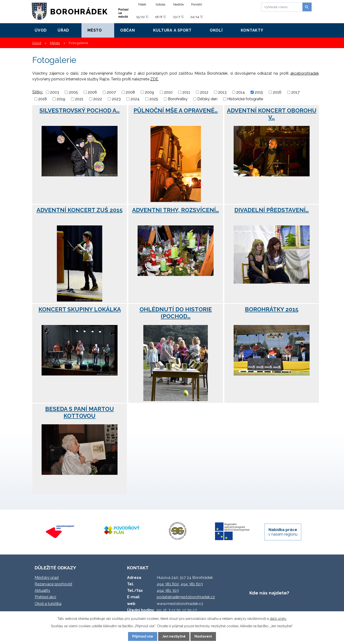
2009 (149, 92)
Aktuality (42, 591)
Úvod (41, 30)
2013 (222, 92)
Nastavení (203, 636)
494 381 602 (168, 584)
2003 (54, 92)
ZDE (154, 79)
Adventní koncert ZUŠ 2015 (80, 210)
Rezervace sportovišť (53, 584)
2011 (186, 92)
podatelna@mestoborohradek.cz (186, 597)
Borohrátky (178, 99)
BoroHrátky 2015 (272, 309)
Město (95, 30)
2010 (168, 92)
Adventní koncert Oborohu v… (272, 114)
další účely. (278, 619)
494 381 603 (192, 584)
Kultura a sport (172, 30)
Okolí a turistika (48, 604)
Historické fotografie (245, 99)
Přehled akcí (45, 597)
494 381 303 (168, 591)
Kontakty (252, 30)
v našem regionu (283, 532)
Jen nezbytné (174, 636)
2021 (79, 99)
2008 (130, 92)
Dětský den (207, 99)
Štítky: (38, 92)
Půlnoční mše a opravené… (176, 110)
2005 (73, 92)
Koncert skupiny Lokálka (80, 309)
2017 (295, 92)
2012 (204, 92)
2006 (92, 92)
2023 (116, 99)
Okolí (216, 30)
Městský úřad (47, 578)
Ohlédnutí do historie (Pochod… (176, 313)
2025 (154, 99)
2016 (277, 92)
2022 (98, 99)
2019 (61, 99)
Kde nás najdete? (269, 593)
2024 (135, 99)
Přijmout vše (143, 636)
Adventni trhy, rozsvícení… (176, 210)
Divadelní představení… (272, 210)
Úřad (63, 30)
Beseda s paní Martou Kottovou (80, 412)
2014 (241, 92)
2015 (259, 92)
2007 (111, 92)
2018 (43, 99)
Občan (128, 30)
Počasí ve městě (123, 13)
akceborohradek (305, 73)
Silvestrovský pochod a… (80, 110)
